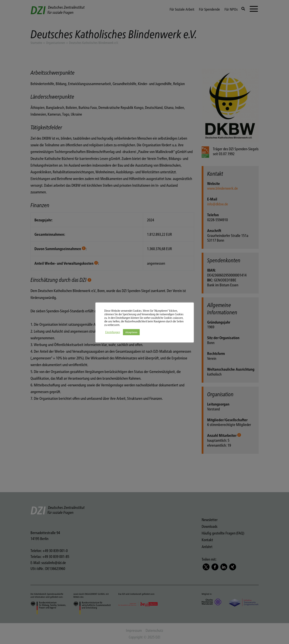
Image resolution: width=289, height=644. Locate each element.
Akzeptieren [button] (131, 332)
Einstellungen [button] (113, 332)
